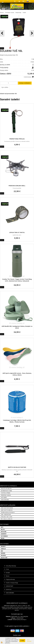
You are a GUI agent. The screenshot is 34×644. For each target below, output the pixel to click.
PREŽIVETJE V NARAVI (6, 495)
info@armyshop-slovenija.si (8, 512)
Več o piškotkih (29, 641)
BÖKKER (3, 553)
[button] (32, 33)
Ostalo (24, 13)
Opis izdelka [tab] (5, 87)
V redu (22, 641)
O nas (7, 569)
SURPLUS (3, 549)
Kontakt (8, 573)
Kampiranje (18, 13)
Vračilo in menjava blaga (12, 583)
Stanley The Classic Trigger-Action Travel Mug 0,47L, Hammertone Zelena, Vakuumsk (17, 280)
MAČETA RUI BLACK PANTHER (17, 467)
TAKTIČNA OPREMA (6, 493)
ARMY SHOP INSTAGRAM (7, 508)
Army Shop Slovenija (11, 566)
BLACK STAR (4, 558)
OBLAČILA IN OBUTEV (6, 489)
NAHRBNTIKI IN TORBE (6, 491)
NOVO (2, 48)
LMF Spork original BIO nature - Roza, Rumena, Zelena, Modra (17, 374)
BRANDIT (3, 546)
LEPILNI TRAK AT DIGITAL (17, 232)
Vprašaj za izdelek (5, 65)
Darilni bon (9, 589)
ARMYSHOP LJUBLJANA (8, 505)
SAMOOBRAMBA (5, 500)
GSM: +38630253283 (6, 515)
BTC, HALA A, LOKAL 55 (7, 519)
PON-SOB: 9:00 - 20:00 (6, 517)
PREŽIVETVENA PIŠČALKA (17, 139)
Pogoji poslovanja (10, 579)
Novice (8, 576)
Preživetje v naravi (10, 13)
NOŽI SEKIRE (4, 497)
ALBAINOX (4, 534)
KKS (2, 551)
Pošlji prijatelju (4, 67)
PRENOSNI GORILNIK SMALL (17, 186)
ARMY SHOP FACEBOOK (7, 510)
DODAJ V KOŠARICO (25, 83)
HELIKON (3, 555)
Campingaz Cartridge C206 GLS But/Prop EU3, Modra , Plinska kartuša (17, 421)
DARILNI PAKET (10, 586)
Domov (2, 13)
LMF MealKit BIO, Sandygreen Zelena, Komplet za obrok (17, 327)
